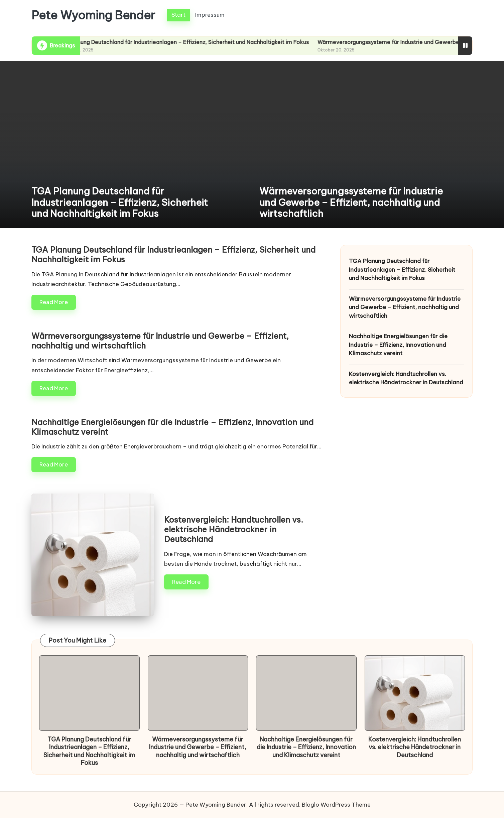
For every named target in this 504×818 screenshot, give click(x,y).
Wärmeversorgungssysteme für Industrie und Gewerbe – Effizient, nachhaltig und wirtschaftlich (351, 202)
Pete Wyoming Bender (93, 15)
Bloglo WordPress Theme (336, 805)
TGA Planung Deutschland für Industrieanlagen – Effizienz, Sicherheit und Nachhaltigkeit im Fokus (189, 42)
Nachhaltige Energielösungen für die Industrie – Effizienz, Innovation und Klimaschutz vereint (172, 427)
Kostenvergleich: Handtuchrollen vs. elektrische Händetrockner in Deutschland (234, 529)
